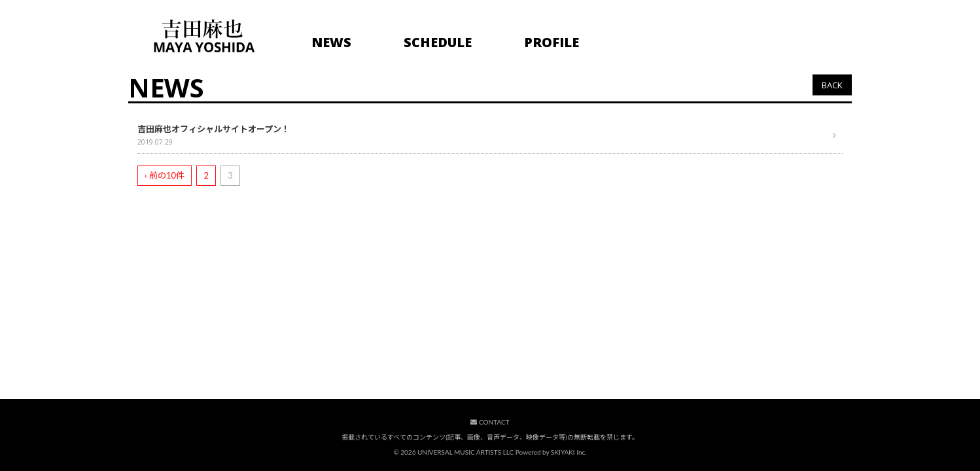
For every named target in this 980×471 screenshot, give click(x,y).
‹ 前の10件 (165, 175)
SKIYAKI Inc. (569, 452)
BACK (832, 84)
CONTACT (490, 422)
